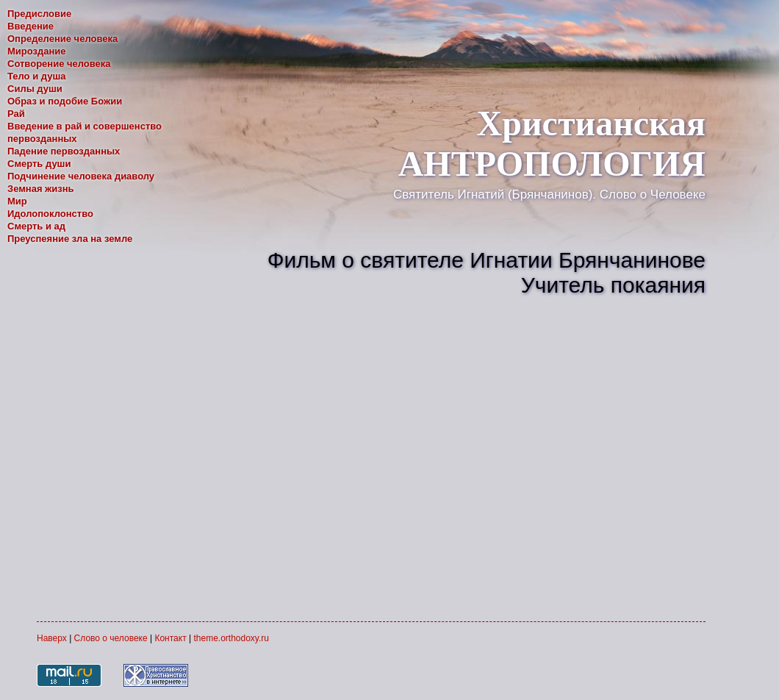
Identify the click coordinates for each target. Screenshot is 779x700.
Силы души (35, 89)
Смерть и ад (36, 226)
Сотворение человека (59, 64)
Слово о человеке (111, 638)
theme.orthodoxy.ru (231, 638)
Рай (16, 114)
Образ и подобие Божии (65, 101)
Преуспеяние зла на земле (70, 239)
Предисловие (39, 14)
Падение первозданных (64, 151)
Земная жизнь (41, 189)
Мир (17, 201)
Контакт (170, 638)
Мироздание (37, 51)
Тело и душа (36, 76)
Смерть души (39, 164)
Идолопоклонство (50, 214)
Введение (30, 26)
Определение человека (62, 39)
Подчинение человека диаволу (81, 176)
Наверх (52, 638)
